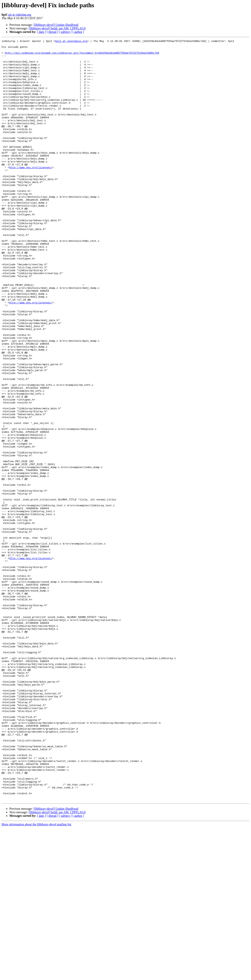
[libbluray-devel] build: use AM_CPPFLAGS (57, 28)
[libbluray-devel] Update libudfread (56, 25)
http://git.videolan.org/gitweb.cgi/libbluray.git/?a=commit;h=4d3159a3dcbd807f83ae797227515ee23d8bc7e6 (82, 56)
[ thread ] (52, 32)
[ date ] (41, 32)
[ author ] (78, 32)
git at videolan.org (20, 15)
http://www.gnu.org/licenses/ (31, 193)
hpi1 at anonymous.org (71, 42)
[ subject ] (65, 32)
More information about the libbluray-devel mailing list (36, 977)
